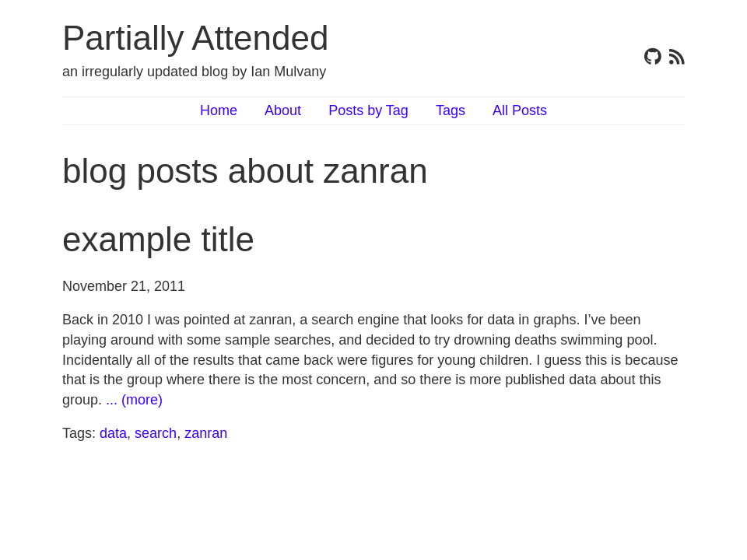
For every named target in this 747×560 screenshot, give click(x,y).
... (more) (134, 400)
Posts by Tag (368, 110)
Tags (451, 110)
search (156, 433)
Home (219, 110)
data (113, 433)
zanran (206, 433)
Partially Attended (195, 38)
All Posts (520, 110)
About (283, 110)
